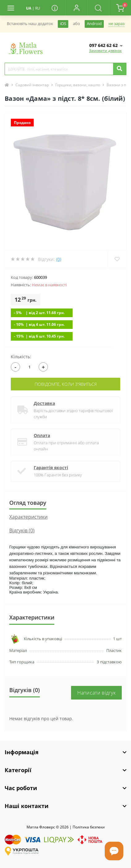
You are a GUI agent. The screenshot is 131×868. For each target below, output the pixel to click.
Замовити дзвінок (105, 51)
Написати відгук (97, 693)
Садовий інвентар (32, 85)
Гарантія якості (51, 468)
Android (94, 24)
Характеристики (28, 517)
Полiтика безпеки (89, 827)
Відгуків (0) (22, 530)
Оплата (42, 435)
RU (38, 8)
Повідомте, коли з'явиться (66, 384)
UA (29, 8)
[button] (76, 8)
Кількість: (21, 357)
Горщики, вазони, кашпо (78, 85)
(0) (59, 259)
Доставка (44, 403)
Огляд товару (28, 503)
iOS (63, 24)
